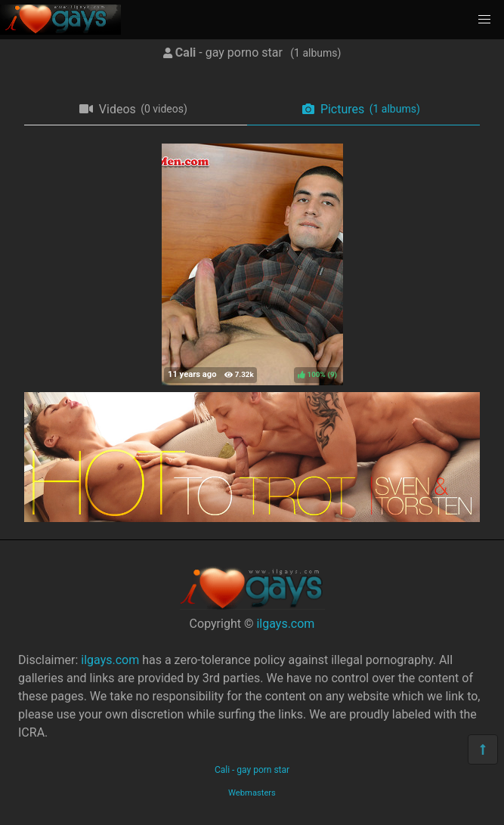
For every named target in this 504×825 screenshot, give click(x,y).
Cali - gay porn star (252, 770)
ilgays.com (285, 624)
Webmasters (252, 793)
